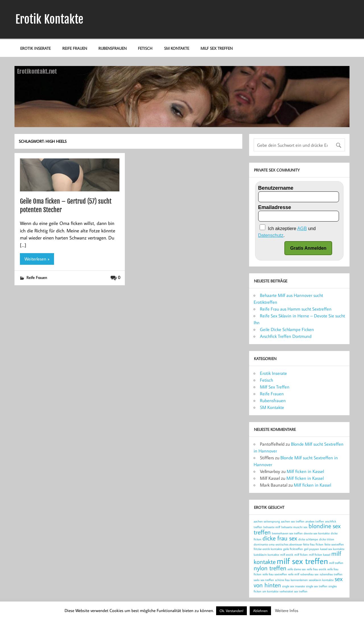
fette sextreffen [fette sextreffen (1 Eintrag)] (334, 544)
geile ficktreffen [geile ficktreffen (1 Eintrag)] (293, 549)
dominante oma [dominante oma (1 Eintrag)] (264, 544)
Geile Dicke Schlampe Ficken (287, 329)
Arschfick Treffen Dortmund (286, 336)
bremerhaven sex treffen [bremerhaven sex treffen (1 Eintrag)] (287, 533)
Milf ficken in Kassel (305, 471)
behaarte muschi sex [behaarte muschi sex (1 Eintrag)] (294, 527)
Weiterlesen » (37, 259)
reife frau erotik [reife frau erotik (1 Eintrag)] (317, 569)
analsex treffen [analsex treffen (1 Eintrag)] (315, 521)
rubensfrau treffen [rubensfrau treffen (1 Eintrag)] (331, 574)
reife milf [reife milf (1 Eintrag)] (294, 574)
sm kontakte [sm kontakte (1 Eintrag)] (270, 591)
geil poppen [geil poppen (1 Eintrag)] (312, 549)
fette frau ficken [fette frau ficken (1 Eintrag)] (313, 544)
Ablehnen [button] (260, 611)
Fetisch (145, 48)
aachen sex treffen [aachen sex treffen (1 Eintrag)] (293, 521)
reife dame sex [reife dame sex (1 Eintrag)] (297, 569)
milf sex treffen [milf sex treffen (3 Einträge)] (302, 561)
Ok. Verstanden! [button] (231, 611)
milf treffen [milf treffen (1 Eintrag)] (336, 563)
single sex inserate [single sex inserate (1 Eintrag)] (293, 586)
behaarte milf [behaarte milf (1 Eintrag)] (272, 527)
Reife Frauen (75, 48)
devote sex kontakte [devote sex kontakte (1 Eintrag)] (317, 533)
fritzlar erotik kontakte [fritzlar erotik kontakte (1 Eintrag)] (268, 549)
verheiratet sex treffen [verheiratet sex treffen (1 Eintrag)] (293, 591)
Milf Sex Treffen (217, 48)
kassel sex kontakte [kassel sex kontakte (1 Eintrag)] (332, 549)
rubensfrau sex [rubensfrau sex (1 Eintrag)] (309, 574)
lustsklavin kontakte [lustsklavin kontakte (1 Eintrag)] (266, 555)
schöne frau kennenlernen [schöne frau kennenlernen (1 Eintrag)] (291, 580)
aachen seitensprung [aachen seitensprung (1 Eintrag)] (267, 521)
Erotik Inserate (35, 48)
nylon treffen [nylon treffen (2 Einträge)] (270, 568)
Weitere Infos (287, 610)
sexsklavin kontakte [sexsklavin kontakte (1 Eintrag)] (321, 580)
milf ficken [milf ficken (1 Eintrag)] (301, 555)
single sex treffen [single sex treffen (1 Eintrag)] (317, 586)
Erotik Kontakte (49, 19)
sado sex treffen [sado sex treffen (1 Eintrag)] (264, 580)
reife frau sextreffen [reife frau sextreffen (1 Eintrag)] (275, 574)
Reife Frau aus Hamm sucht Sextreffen (296, 309)
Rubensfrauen (112, 48)
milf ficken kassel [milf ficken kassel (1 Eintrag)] (319, 555)
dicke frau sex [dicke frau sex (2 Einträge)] (280, 538)
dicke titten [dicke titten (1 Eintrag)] (327, 539)
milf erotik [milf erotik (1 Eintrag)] (287, 555)
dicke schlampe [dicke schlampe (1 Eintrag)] (308, 539)
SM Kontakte (177, 48)
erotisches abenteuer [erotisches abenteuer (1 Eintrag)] (289, 544)
